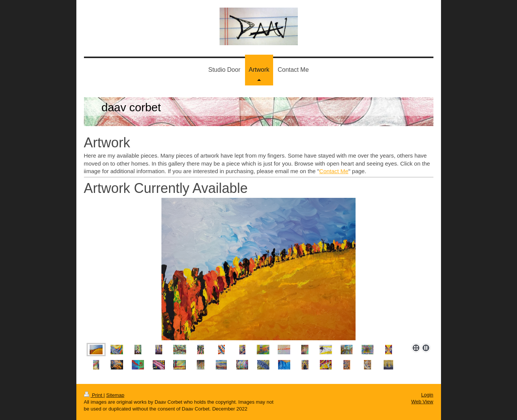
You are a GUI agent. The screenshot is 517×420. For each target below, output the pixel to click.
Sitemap (115, 395)
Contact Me (334, 171)
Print (94, 395)
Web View (422, 402)
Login (427, 395)
